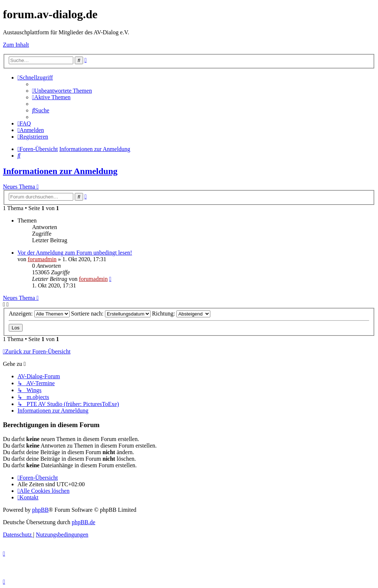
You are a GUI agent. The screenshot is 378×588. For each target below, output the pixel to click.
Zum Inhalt (16, 45)
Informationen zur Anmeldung (60, 171)
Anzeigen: (39, 314)
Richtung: (181, 314)
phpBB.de (83, 522)
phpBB (40, 510)
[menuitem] (62, 91)
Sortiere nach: (111, 314)
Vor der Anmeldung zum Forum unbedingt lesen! (75, 253)
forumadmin (42, 259)
